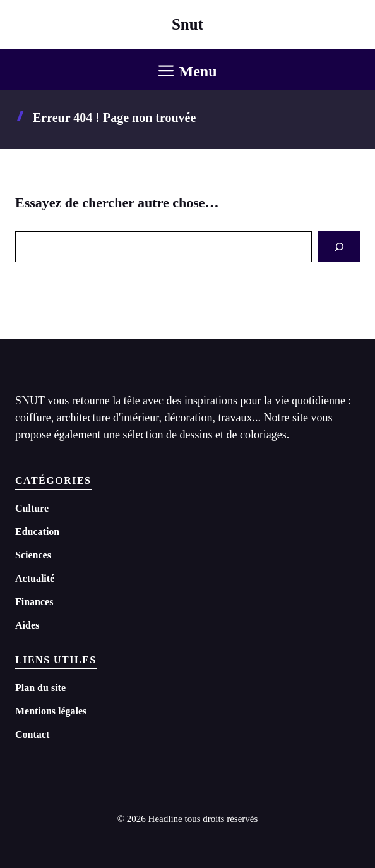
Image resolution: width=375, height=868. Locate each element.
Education (37, 532)
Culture (32, 508)
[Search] (339, 247)
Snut (187, 24)
